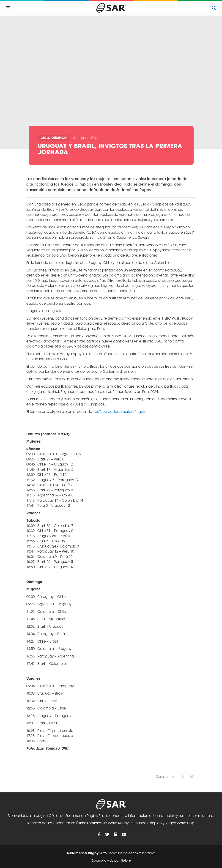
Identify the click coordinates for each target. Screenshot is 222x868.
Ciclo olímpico (54, 138)
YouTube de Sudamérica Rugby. (119, 412)
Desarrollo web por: (111, 861)
